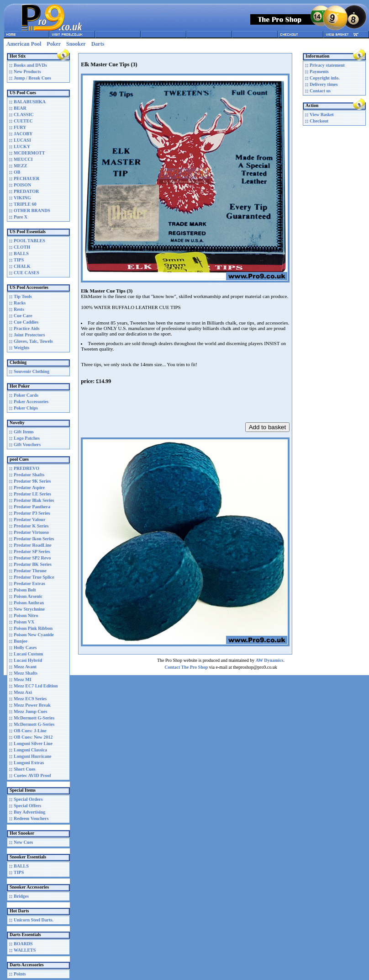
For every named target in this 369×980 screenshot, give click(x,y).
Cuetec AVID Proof (32, 775)
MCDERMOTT (29, 153)
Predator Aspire (29, 487)
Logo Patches (27, 438)
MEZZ (20, 166)
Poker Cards (26, 395)
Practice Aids (26, 328)
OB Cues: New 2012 (33, 737)
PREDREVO (26, 468)
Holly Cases (25, 647)
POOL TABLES (29, 241)
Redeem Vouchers (31, 818)
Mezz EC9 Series (30, 699)
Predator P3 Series (32, 513)
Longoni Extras (29, 763)
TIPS (19, 260)
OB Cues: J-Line (30, 731)
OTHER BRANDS (32, 210)
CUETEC (23, 121)
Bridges (21, 896)
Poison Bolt (25, 590)
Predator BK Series (33, 564)
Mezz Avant (25, 667)
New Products (27, 72)
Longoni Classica (30, 750)
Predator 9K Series (32, 481)
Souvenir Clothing (32, 371)
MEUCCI (23, 159)
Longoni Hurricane (33, 756)
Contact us (320, 91)
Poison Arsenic (28, 596)
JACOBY (23, 134)
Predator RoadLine (33, 545)
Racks (20, 303)
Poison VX (24, 622)
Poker (54, 44)
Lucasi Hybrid (28, 660)
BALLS (21, 253)
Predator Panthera (32, 507)
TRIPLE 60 (25, 204)
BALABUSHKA (30, 102)
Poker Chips (26, 408)
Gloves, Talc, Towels (33, 341)
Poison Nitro (26, 615)
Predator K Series (31, 526)
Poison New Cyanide (34, 635)
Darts (98, 44)
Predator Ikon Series (34, 539)
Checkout (319, 121)
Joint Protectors (29, 335)
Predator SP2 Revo (32, 558)
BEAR (20, 108)
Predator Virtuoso (31, 532)
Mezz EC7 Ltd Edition (36, 686)
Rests (19, 309)
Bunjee (21, 641)
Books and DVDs (30, 65)
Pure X (21, 217)
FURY (20, 127)
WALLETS (25, 950)
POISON (22, 185)
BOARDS (23, 944)
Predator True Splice (34, 577)
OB (17, 172)
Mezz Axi (23, 692)
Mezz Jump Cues (30, 711)
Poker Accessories (31, 402)
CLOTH (22, 247)
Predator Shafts (29, 475)
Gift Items (24, 432)
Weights (21, 348)
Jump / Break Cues (32, 78)
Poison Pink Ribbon (33, 628)
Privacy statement (327, 65)
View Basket (322, 115)
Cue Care (23, 316)
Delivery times (324, 84)
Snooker (76, 44)
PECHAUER (26, 178)
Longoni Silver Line (33, 743)
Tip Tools (23, 296)
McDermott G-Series (34, 718)
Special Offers (27, 806)
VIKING (22, 198)
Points (20, 974)
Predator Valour (29, 519)
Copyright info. (325, 78)
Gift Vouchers (27, 445)
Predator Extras (29, 583)
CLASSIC (24, 115)
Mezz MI (23, 679)
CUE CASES (26, 273)
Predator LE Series (32, 494)
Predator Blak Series (34, 500)
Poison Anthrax (29, 603)
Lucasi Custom (28, 654)
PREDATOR (26, 191)
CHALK (22, 266)
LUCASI (22, 140)
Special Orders (28, 799)
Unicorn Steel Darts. (34, 920)
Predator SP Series (32, 551)
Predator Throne (30, 571)
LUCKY (22, 146)
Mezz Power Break (32, 705)
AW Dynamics (270, 660)
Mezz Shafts (26, 673)
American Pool (24, 44)
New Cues (24, 842)
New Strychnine (29, 609)
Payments (319, 72)
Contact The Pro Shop (186, 667)
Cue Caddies (26, 322)
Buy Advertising (29, 812)
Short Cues (25, 769)
